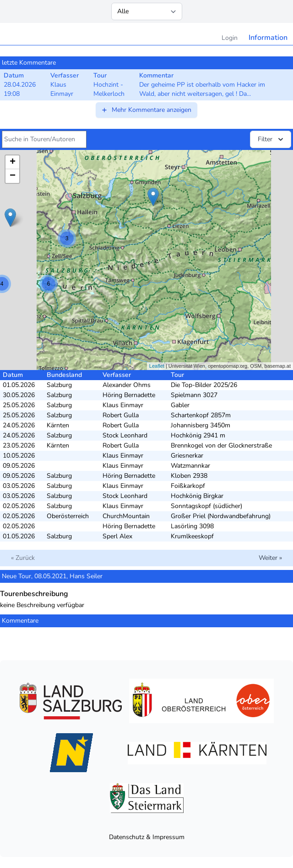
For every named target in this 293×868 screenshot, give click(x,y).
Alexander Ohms (127, 385)
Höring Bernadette (129, 395)
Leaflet (157, 366)
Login (230, 38)
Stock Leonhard (125, 435)
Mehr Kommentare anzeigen (146, 110)
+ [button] (13, 162)
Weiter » (270, 558)
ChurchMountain (126, 516)
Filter (271, 139)
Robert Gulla (121, 415)
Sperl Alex (117, 536)
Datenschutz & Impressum (147, 837)
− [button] (13, 176)
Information (268, 38)
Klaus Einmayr (123, 405)
